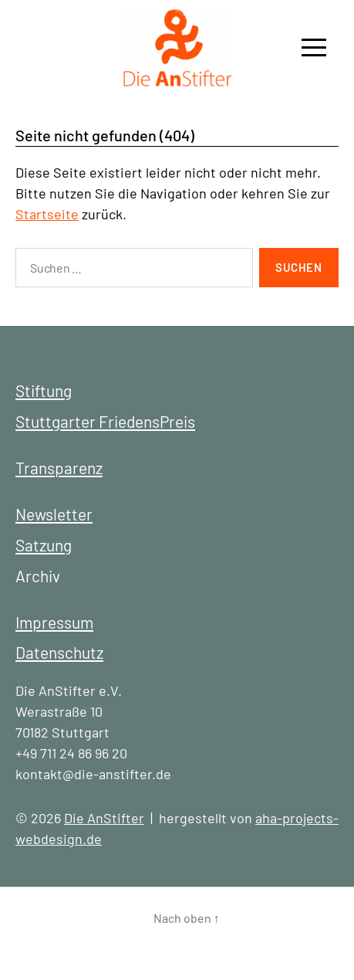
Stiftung (44, 390)
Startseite (47, 214)
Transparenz (59, 468)
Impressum (54, 622)
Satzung (44, 545)
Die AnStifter (104, 818)
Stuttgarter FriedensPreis (105, 421)
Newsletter (54, 514)
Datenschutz (59, 652)
